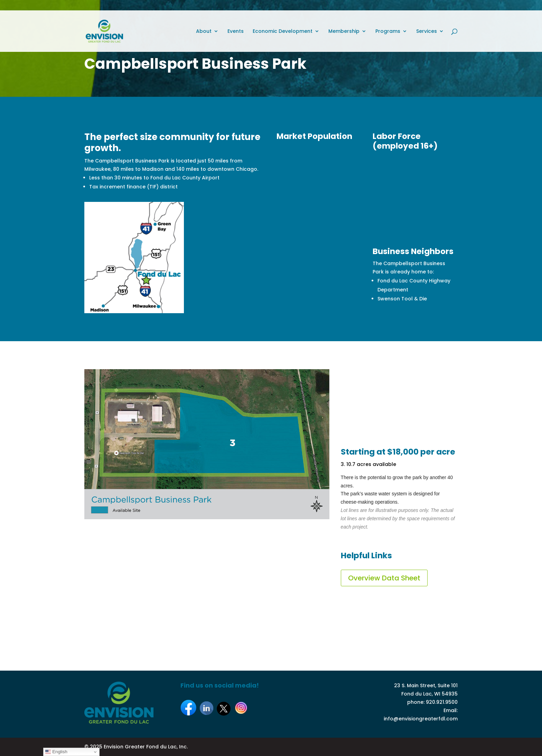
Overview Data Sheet (384, 578)
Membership (344, 32)
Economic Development (283, 32)
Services (427, 32)
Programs (388, 32)
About (204, 32)
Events (236, 32)
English (56, 752)
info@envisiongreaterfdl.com (421, 719)
